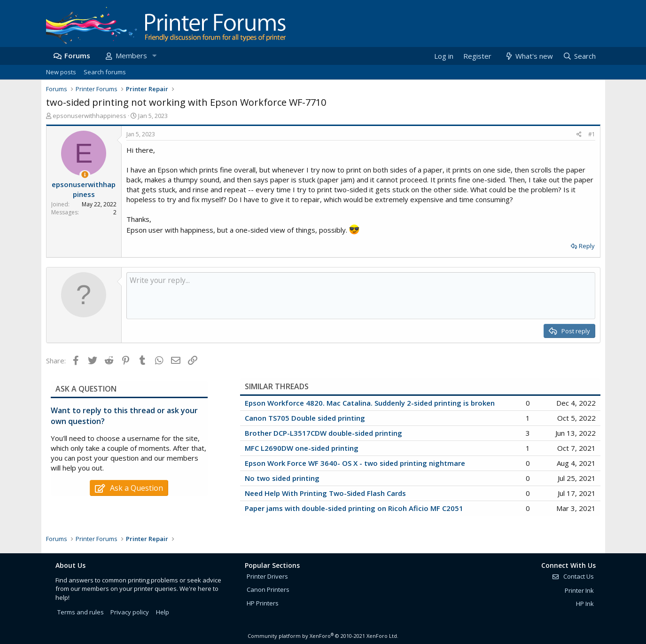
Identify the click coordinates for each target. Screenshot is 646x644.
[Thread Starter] (85, 175)
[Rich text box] (361, 296)
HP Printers (263, 603)
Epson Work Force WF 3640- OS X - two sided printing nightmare (355, 463)
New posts (61, 72)
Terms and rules (81, 612)
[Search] (579, 56)
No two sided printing (282, 478)
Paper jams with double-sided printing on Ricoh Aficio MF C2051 (354, 508)
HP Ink (585, 604)
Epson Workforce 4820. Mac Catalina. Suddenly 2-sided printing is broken (370, 403)
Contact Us (573, 576)
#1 (592, 134)
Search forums (105, 72)
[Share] (579, 135)
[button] (155, 56)
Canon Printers (268, 589)
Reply (587, 246)
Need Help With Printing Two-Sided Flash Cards (325, 493)
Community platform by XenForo (323, 636)
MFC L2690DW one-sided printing (302, 448)
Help (163, 612)
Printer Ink (579, 590)
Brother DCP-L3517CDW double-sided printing (323, 433)
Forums (77, 55)
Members (131, 55)
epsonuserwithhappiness (90, 116)
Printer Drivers (267, 576)
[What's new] (529, 56)
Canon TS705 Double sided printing (305, 418)
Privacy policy (130, 612)
